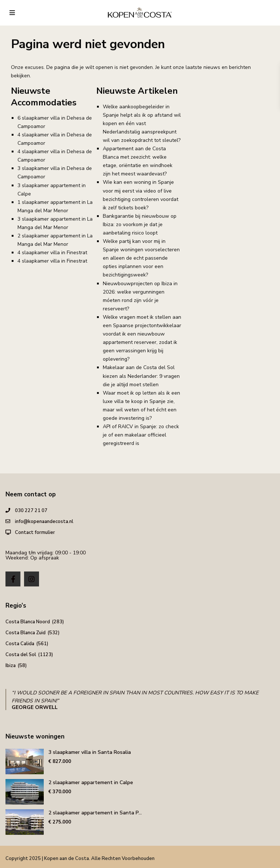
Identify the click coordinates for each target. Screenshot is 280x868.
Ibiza (11, 666)
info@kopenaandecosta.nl (44, 522)
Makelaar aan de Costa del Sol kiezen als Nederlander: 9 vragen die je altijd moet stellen (141, 376)
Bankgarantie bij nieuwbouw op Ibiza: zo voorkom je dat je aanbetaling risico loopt (140, 224)
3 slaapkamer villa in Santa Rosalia (90, 752)
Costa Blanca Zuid (26, 633)
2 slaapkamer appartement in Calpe (91, 782)
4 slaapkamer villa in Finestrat (52, 253)
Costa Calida (20, 644)
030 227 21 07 (31, 511)
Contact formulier (35, 532)
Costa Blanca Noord (28, 622)
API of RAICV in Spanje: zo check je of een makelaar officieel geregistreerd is (141, 435)
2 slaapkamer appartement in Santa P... (95, 813)
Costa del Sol (21, 655)
